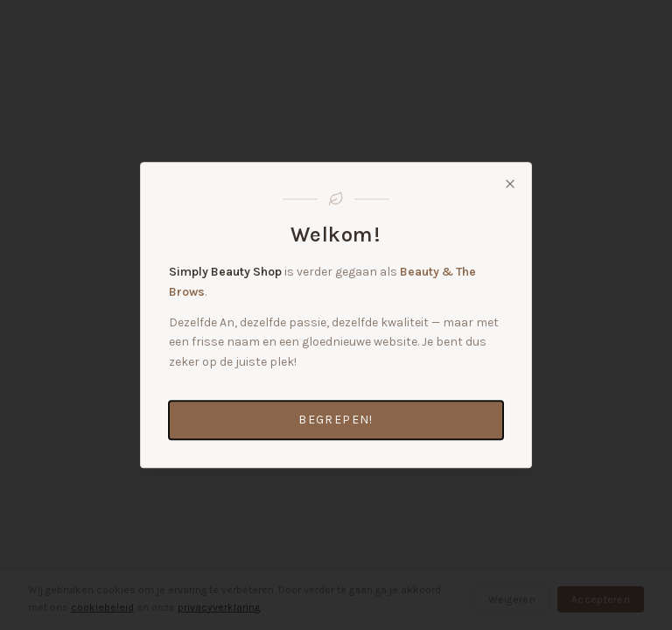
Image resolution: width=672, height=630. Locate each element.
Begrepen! (336, 420)
